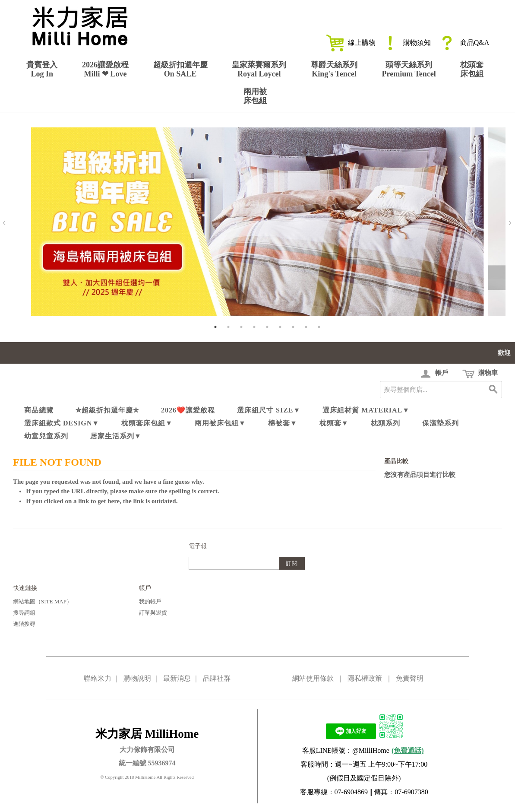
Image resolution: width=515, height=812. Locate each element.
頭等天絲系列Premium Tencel (409, 69)
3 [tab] (241, 327)
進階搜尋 (24, 624)
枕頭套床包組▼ (147, 423)
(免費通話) (408, 750)
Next (510, 223)
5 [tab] (267, 327)
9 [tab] (319, 327)
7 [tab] (293, 327)
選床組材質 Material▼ (366, 410)
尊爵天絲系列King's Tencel (334, 69)
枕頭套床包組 (472, 69)
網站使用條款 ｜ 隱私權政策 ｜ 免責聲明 (358, 678)
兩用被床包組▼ (220, 423)
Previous (4, 223)
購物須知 (406, 43)
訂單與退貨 (153, 613)
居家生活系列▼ (116, 436)
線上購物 (351, 43)
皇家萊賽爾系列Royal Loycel (259, 69)
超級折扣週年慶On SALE (180, 69)
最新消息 (177, 678)
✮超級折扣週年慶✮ (107, 410)
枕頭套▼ (334, 423)
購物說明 (137, 678)
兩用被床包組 (255, 96)
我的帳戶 (150, 601)
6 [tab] (280, 327)
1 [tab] (215, 327)
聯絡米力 (98, 678)
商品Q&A (464, 43)
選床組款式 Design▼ (62, 423)
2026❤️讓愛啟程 (188, 410)
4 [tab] (254, 327)
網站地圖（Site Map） (43, 601)
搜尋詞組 (24, 613)
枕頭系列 (385, 423)
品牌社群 (217, 678)
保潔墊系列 (441, 423)
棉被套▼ (283, 423)
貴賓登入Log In (42, 69)
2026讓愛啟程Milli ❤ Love (105, 69)
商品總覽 (39, 410)
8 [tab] (306, 327)
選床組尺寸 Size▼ (269, 410)
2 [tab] (228, 327)
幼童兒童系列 (46, 436)
